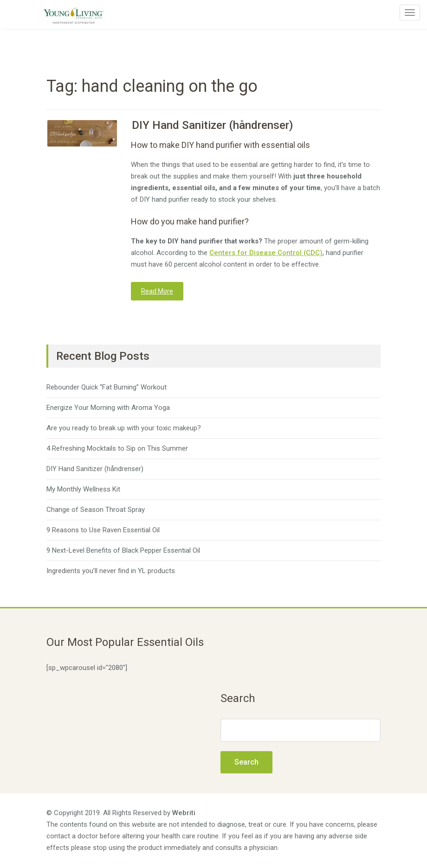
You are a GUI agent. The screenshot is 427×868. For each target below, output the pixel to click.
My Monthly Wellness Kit (83, 489)
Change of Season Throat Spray (96, 510)
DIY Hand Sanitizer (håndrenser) (212, 125)
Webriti (184, 813)
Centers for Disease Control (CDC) (266, 253)
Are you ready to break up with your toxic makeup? (124, 428)
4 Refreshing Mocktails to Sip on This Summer (117, 448)
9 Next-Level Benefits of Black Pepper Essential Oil (123, 550)
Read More (157, 291)
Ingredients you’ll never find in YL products (111, 571)
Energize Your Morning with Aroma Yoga (108, 408)
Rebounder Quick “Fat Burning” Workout (107, 387)
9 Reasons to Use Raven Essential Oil (103, 530)
